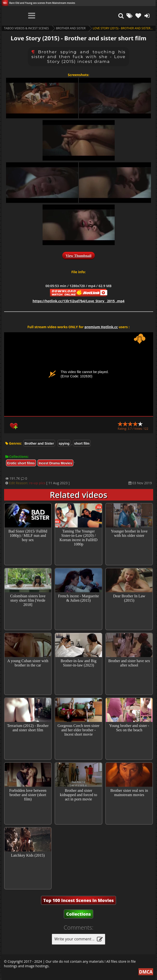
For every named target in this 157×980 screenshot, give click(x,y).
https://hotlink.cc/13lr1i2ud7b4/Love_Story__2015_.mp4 (78, 301)
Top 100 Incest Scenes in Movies (78, 900)
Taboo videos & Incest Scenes (27, 28)
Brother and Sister (71, 28)
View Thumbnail (78, 256)
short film (82, 443)
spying (64, 443)
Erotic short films (21, 463)
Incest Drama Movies (55, 463)
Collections (78, 914)
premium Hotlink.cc (101, 327)
